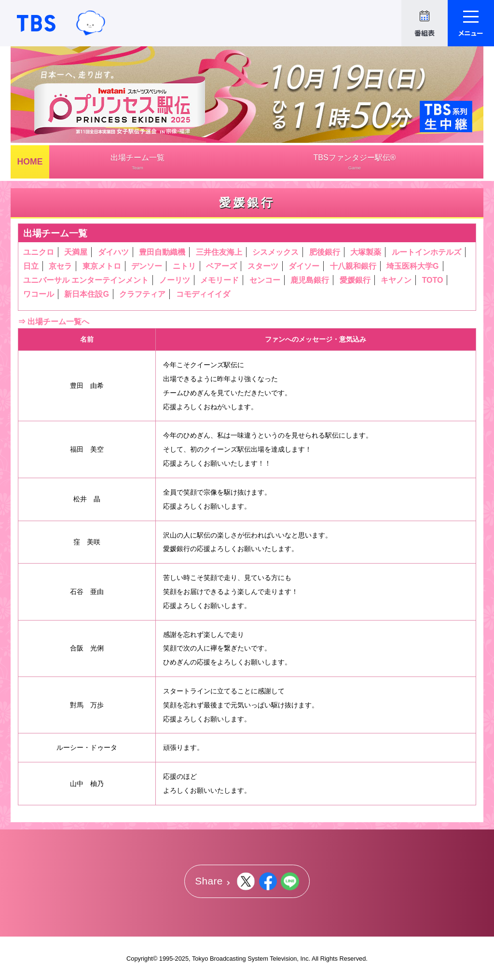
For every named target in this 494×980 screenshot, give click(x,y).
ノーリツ (175, 280)
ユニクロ (39, 252)
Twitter (246, 881)
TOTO (433, 280)
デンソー (147, 266)
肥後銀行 (325, 252)
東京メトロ (102, 266)
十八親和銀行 (353, 266)
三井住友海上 (219, 252)
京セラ (60, 266)
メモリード (220, 280)
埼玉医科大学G (412, 266)
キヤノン (396, 280)
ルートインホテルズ (426, 252)
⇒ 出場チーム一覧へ (54, 322)
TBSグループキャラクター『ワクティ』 (90, 23)
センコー (265, 280)
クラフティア (142, 294)
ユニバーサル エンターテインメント (86, 280)
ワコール (39, 294)
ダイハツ (113, 252)
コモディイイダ (203, 294)
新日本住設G (86, 294)
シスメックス (275, 252)
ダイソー (304, 266)
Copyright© (142, 959)
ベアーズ (221, 266)
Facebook (268, 881)
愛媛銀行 (355, 280)
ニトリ (184, 266)
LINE (290, 881)
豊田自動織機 (162, 252)
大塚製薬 (366, 252)
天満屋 (76, 252)
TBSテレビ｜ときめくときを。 (36, 23)
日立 (31, 266)
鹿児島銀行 (310, 280)
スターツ (263, 266)
